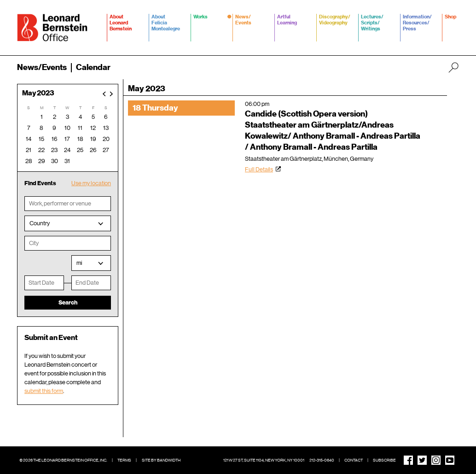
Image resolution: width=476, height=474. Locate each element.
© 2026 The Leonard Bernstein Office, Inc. (63, 460)
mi (79, 263)
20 (106, 139)
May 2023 (38, 93)
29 (42, 161)
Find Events (40, 183)
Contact (354, 460)
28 (29, 161)
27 (106, 150)
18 (80, 139)
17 (67, 139)
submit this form (44, 391)
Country (40, 223)
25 (80, 150)
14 (29, 139)
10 (67, 128)
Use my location (91, 183)
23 (54, 150)
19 (93, 139)
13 (106, 128)
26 (93, 150)
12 (93, 128)
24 (67, 150)
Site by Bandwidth (161, 460)
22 (41, 150)
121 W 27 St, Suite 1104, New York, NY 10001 (264, 460)
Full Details (259, 169)
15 (41, 139)
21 (29, 150)
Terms (124, 460)
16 (55, 139)
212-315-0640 (322, 460)
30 (55, 161)
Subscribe (384, 460)
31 (67, 161)
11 (80, 128)
